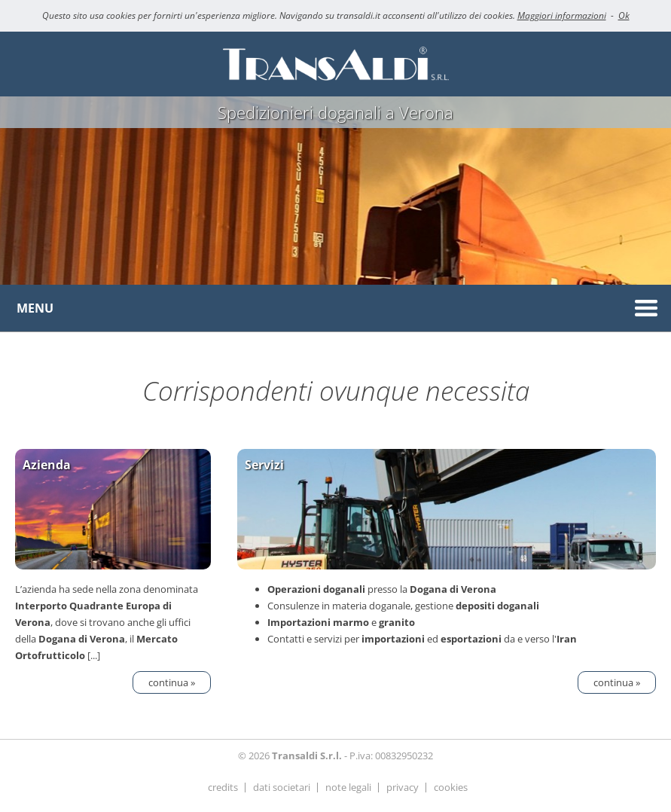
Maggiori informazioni (562, 15)
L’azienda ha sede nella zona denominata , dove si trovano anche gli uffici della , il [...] (113, 556)
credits (223, 788)
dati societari (282, 788)
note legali (348, 788)
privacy (403, 788)
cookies (451, 788)
